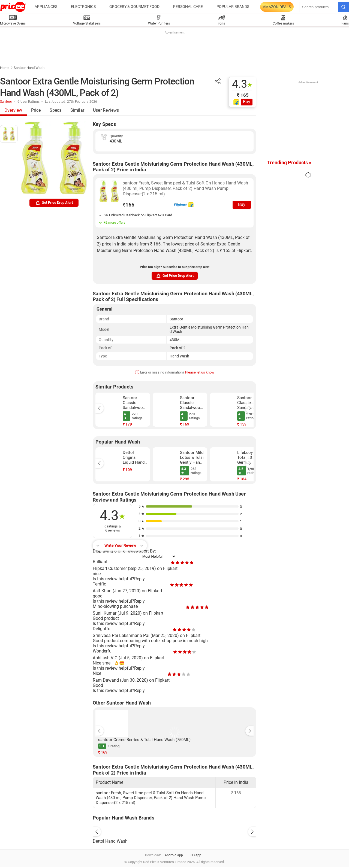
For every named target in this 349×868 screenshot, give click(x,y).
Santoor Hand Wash (29, 68)
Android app (174, 855)
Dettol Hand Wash (110, 841)
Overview (13, 110)
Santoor (6, 102)
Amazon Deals (277, 7)
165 (129, 205)
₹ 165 (243, 95)
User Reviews (106, 110)
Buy (247, 102)
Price (36, 110)
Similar (77, 110)
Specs (56, 110)
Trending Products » (289, 163)
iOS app (195, 855)
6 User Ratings (28, 102)
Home (5, 68)
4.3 (242, 84)
